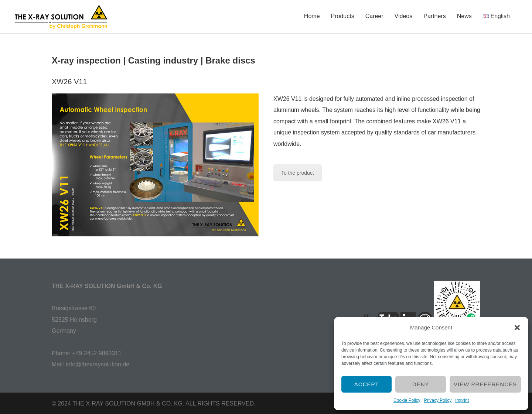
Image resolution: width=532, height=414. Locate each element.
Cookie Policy (407, 400)
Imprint (462, 400)
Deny (421, 384)
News (464, 16)
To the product (298, 173)
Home (312, 16)
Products (343, 16)
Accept (367, 384)
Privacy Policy (438, 400)
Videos (404, 16)
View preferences (485, 384)
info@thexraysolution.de (98, 364)
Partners (434, 16)
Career (374, 16)
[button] (517, 328)
